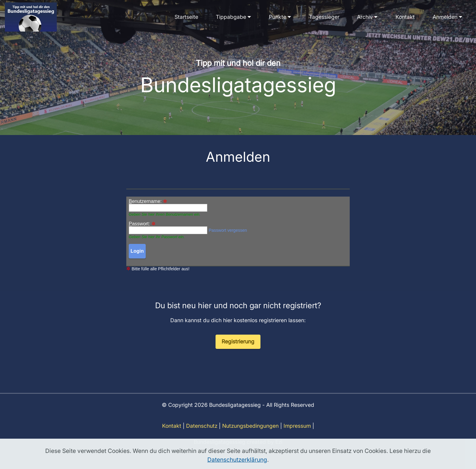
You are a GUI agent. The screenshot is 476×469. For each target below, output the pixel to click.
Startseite (186, 17)
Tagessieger (324, 17)
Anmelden (445, 17)
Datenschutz (202, 433)
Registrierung (238, 349)
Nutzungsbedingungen (250, 433)
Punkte (278, 17)
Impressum (297, 433)
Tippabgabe (231, 17)
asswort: (139, 224)
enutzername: (145, 201)
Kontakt (405, 17)
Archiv (365, 17)
